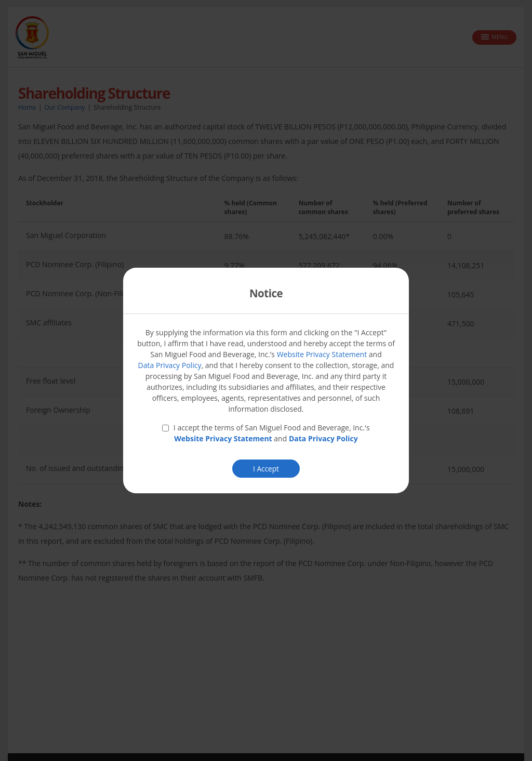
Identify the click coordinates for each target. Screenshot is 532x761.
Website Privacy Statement (322, 354)
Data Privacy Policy (170, 365)
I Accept (266, 469)
